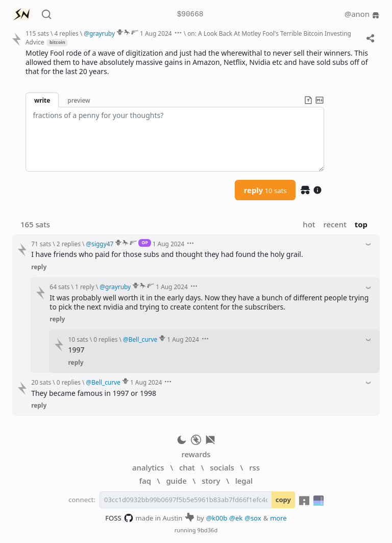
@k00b (217, 518)
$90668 (190, 15)
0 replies (105, 339)
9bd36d (208, 530)
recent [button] (335, 224)
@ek (236, 518)
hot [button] (309, 224)
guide (176, 481)
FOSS (119, 518)
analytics (148, 467)
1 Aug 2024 (156, 33)
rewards (196, 454)
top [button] (361, 224)
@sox (253, 518)
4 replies (66, 33)
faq (145, 481)
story (211, 481)
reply (265, 190)
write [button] (42, 100)
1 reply (85, 287)
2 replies (69, 244)
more (278, 518)
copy (283, 500)
